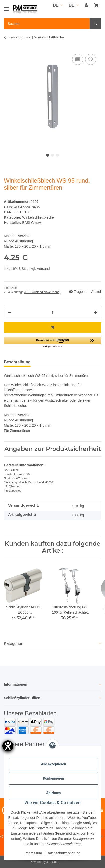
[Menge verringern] (10, 313)
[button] (86, 5)
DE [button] (56, 5)
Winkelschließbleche (38, 217)
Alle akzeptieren (53, 764)
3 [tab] (57, 155)
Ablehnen (53, 793)
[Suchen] (95, 24)
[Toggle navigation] (6, 7)
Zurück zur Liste (19, 37)
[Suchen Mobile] (47, 24)
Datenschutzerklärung (63, 853)
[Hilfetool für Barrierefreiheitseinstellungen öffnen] (8, 746)
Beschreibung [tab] (17, 362)
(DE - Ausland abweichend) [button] (42, 292)
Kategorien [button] (14, 643)
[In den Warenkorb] (52, 328)
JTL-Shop (53, 862)
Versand (43, 269)
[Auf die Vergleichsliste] (78, 59)
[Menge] (52, 313)
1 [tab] (48, 155)
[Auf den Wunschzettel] (91, 59)
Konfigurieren (53, 778)
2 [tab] (52, 155)
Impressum (33, 853)
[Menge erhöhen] (95, 313)
